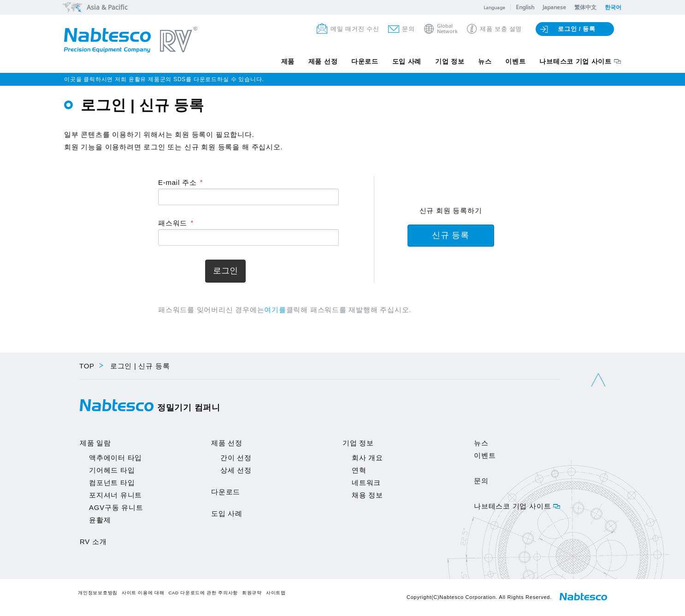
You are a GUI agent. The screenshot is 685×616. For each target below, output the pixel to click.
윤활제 (100, 520)
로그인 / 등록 (577, 29)
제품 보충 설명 (501, 29)
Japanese (554, 7)
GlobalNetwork (447, 29)
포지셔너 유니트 (115, 495)
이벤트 (515, 61)
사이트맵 (276, 593)
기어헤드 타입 (112, 470)
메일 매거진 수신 (355, 29)
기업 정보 (449, 61)
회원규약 (252, 593)
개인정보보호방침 (98, 593)
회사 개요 (367, 458)
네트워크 (366, 483)
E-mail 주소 (177, 182)
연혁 (359, 470)
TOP (87, 366)
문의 (408, 29)
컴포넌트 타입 (112, 483)
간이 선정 (236, 458)
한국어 (613, 7)
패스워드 (173, 223)
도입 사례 (406, 61)
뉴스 (484, 61)
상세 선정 (236, 470)
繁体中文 (585, 7)
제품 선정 (322, 61)
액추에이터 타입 (115, 458)
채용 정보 (367, 495)
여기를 (275, 310)
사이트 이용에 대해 (143, 593)
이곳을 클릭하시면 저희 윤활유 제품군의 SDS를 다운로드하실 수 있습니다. (164, 79)
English (525, 7)
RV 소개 (93, 542)
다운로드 (364, 61)
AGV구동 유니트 (116, 507)
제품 (287, 61)
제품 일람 (95, 443)
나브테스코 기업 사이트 (576, 61)
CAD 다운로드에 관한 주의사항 (203, 593)
